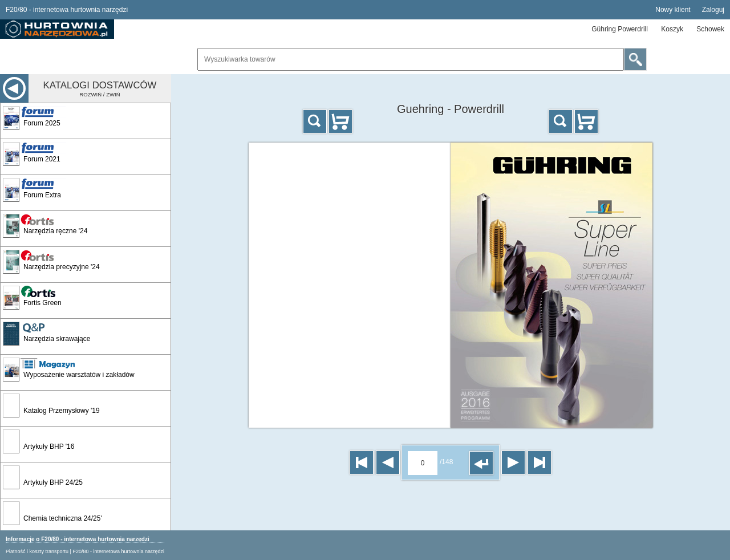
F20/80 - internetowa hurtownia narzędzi (118, 551)
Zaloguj (713, 10)
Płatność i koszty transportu (37, 551)
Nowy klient (673, 10)
